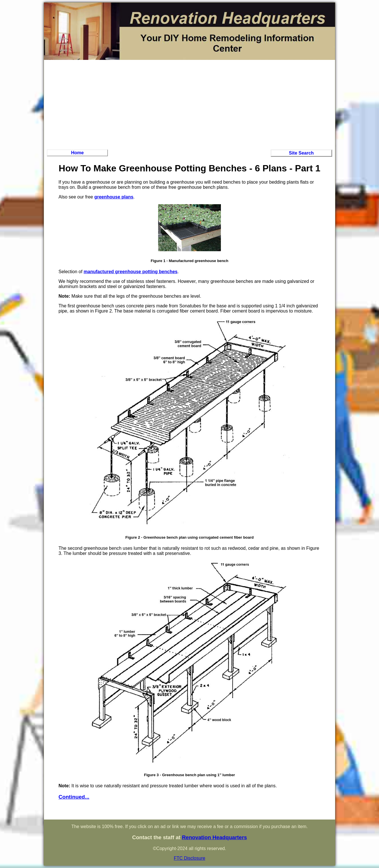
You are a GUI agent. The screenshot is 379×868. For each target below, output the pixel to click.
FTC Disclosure (189, 858)
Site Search (301, 153)
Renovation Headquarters (214, 837)
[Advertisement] (189, 104)
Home (77, 153)
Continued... (74, 797)
